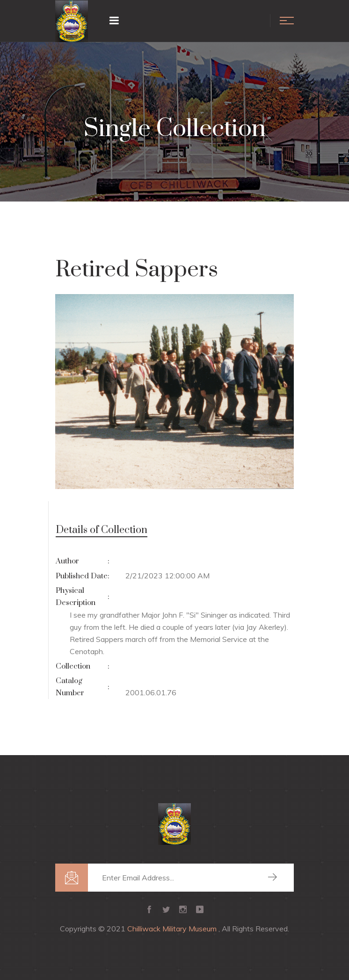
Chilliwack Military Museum (173, 929)
